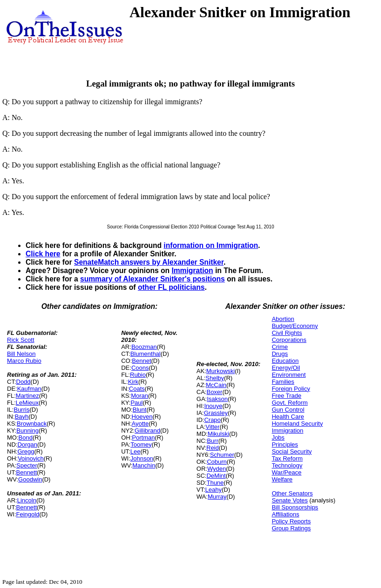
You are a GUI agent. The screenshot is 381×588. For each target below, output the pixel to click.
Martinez (27, 396)
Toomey (141, 444)
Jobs (278, 438)
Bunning (27, 431)
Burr (213, 441)
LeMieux (27, 403)
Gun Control (288, 410)
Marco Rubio (24, 361)
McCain (216, 385)
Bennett (27, 472)
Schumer (222, 455)
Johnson (142, 458)
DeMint (216, 476)
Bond (26, 438)
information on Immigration (211, 245)
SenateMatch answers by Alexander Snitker (149, 262)
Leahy (214, 490)
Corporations (289, 340)
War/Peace (286, 472)
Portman (143, 438)
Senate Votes (289, 500)
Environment (289, 375)
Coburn (217, 462)
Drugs (280, 354)
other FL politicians (171, 287)
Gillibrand (147, 431)
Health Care (288, 417)
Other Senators (292, 493)
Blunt (140, 410)
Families (283, 382)
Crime (280, 347)
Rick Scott (21, 340)
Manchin (144, 465)
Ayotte (140, 424)
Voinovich (31, 458)
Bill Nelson (21, 354)
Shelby (215, 378)
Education (285, 361)
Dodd (24, 382)
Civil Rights (287, 333)
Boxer (214, 392)
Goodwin (30, 479)
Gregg (26, 451)
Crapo (212, 420)
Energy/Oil (286, 368)
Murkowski (221, 371)
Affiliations (285, 514)
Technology (287, 465)
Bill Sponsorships (295, 507)
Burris (21, 410)
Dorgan (27, 444)
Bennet (141, 361)
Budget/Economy (295, 326)
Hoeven (142, 417)
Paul (136, 403)
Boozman (144, 347)
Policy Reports (291, 521)
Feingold (28, 514)
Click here (43, 254)
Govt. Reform (289, 403)
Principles (285, 444)
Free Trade (286, 396)
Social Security (292, 451)
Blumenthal (146, 354)
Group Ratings (291, 528)
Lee (136, 451)
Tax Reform (287, 458)
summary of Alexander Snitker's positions (153, 279)
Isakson (217, 399)
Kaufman (29, 389)
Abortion (283, 319)
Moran (139, 396)
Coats (137, 389)
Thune (215, 483)
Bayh (22, 417)
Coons (140, 368)
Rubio (138, 375)
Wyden (217, 469)
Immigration (192, 271)
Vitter (212, 427)
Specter (27, 465)
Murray (217, 497)
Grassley (216, 413)
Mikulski (218, 434)
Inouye (213, 406)
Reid (213, 448)
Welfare (282, 479)
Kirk (133, 382)
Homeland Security (297, 424)
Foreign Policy (291, 389)
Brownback (32, 424)
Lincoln (27, 500)
